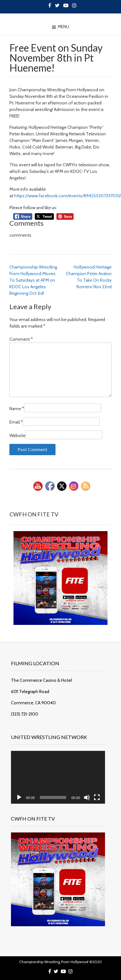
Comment (21, 339)
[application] (58, 777)
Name (17, 409)
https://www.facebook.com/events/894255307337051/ (68, 196)
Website (17, 435)
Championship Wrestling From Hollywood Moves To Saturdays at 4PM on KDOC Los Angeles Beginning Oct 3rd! (33, 280)
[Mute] (87, 797)
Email (16, 422)
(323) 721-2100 (25, 714)
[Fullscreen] (97, 797)
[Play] (19, 797)
